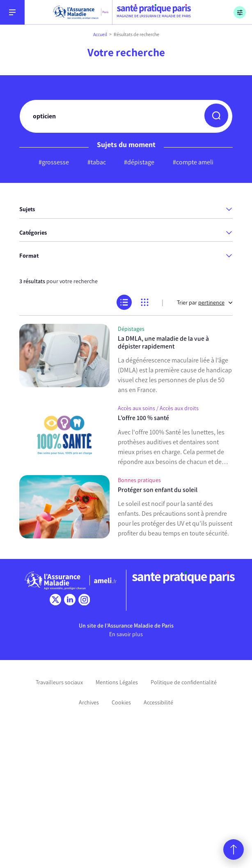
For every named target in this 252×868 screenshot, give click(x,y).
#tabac (97, 162)
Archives (89, 703)
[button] (216, 115)
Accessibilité (158, 703)
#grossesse (54, 162)
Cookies (121, 703)
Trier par (205, 303)
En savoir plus (126, 634)
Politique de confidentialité (184, 682)
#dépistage (139, 162)
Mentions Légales (117, 682)
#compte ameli (193, 162)
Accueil (100, 35)
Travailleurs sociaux (59, 682)
